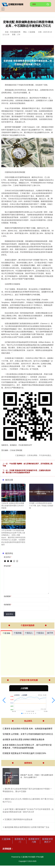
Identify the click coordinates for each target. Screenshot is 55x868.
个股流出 (40, 633)
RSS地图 (32, 857)
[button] (4, 700)
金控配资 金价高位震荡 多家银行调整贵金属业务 (24, 739)
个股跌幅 (18, 633)
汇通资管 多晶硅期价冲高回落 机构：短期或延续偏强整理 (27, 729)
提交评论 (9, 614)
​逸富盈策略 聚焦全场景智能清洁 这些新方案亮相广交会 (27, 827)
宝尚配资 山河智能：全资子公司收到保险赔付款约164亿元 (28, 734)
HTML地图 (40, 857)
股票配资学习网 (34, 841)
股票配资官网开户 (48, 841)
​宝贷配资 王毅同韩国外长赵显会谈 (18, 819)
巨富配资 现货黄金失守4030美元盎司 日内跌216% (24, 753)
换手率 (50, 633)
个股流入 (29, 633)
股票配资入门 (20, 841)
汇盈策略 (6, 839)
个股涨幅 (6, 633)
